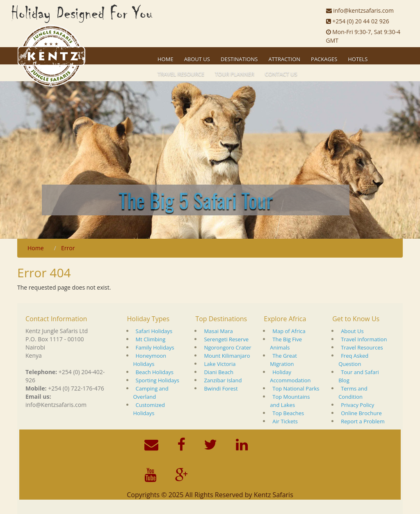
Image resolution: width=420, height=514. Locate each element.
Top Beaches (288, 413)
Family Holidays (155, 347)
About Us (352, 331)
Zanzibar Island (223, 380)
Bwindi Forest (221, 388)
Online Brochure (361, 413)
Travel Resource (181, 74)
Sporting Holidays (157, 380)
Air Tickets (285, 421)
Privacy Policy (357, 405)
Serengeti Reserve (226, 339)
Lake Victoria (220, 364)
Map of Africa (289, 331)
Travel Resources (362, 347)
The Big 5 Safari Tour (196, 200)
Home (165, 59)
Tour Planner (235, 74)
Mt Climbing (151, 339)
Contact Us (281, 74)
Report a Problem (363, 421)
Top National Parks (296, 388)
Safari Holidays (154, 331)
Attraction (284, 59)
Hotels (358, 59)
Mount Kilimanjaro (227, 356)
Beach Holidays (155, 372)
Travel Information (364, 339)
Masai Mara (218, 331)
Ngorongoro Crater (227, 347)
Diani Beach (219, 372)
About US (197, 59)
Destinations (239, 59)
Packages (324, 59)
